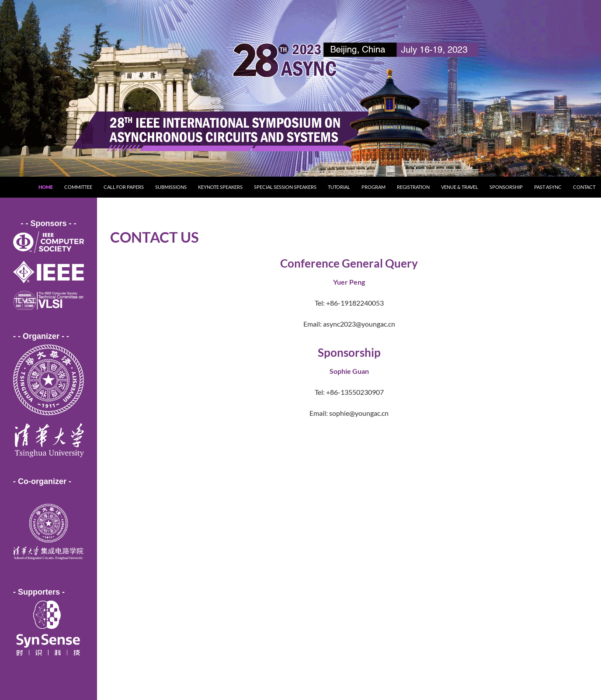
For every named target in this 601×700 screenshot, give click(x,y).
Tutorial (339, 187)
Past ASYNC (548, 187)
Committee (78, 187)
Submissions (171, 187)
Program (373, 187)
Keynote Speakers (220, 187)
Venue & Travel (460, 187)
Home (46, 187)
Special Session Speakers (285, 187)
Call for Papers (124, 187)
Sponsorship (506, 187)
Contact (584, 187)
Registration (413, 187)
